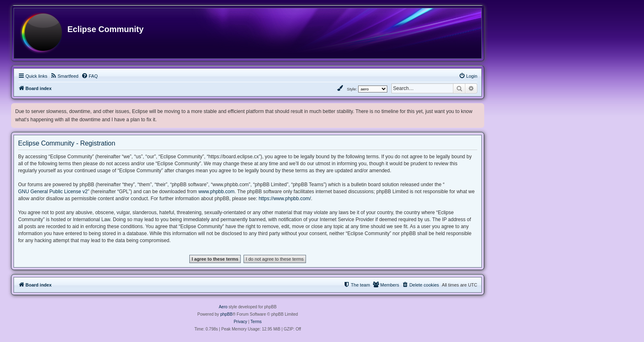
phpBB (226, 314)
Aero (223, 307)
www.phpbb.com (216, 192)
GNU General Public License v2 (53, 192)
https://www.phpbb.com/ (285, 199)
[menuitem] (64, 76)
